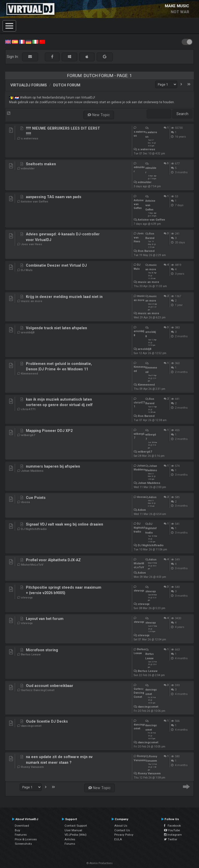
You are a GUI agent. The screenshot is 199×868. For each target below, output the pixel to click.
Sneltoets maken (41, 164)
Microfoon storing (42, 650)
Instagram (173, 835)
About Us (121, 826)
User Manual (73, 830)
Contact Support (76, 826)
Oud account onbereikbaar (50, 686)
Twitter (171, 839)
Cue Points (36, 498)
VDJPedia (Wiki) (76, 835)
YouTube (172, 830)
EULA (118, 839)
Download (22, 826)
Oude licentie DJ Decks (47, 721)
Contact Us (122, 830)
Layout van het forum (45, 619)
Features (21, 835)
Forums (70, 844)
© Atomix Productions (100, 863)
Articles (70, 839)
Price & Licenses (26, 839)
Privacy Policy (124, 835)
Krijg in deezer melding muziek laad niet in (64, 297)
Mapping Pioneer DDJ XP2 (49, 431)
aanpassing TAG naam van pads (54, 197)
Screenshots (23, 844)
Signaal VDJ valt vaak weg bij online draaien (65, 524)
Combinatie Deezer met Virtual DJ (56, 265)
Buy (17, 830)
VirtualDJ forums (29, 85)
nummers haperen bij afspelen (53, 466)
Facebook (172, 826)
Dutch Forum (67, 85)
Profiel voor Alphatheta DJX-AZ (53, 560)
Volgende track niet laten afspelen (56, 328)
